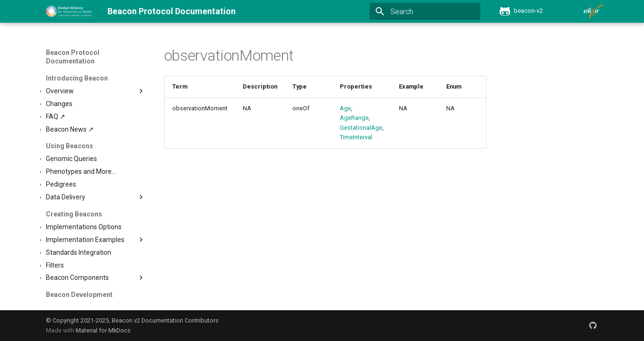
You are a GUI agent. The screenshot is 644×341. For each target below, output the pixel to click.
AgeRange (354, 118)
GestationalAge (361, 128)
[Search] (425, 11)
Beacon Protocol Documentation (73, 57)
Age (345, 108)
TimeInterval (356, 137)
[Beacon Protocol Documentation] (69, 11)
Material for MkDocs (103, 330)
